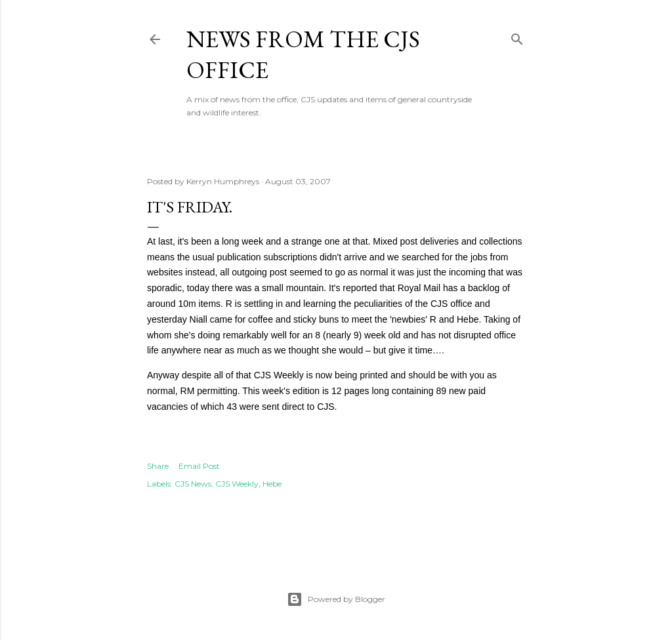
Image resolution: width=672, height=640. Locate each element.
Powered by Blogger (336, 599)
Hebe (272, 484)
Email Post (199, 466)
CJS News (193, 484)
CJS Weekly (237, 484)
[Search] (517, 36)
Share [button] (158, 466)
